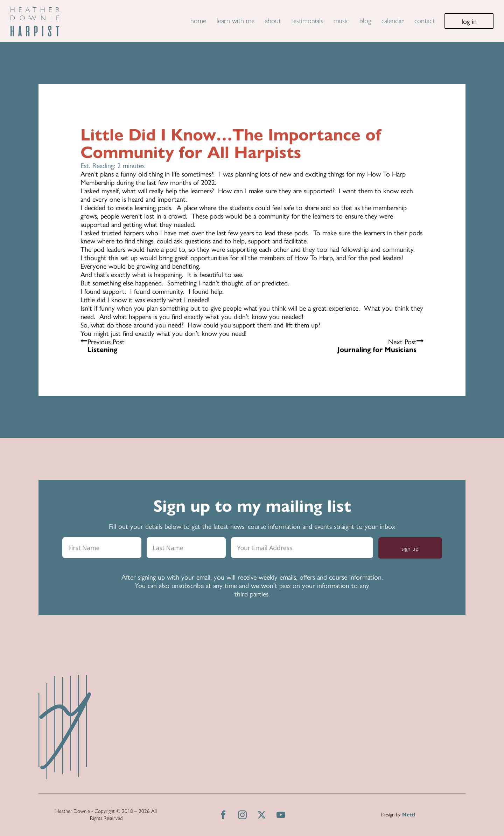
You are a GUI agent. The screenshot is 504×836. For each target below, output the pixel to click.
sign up (410, 548)
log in (469, 21)
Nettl (409, 815)
